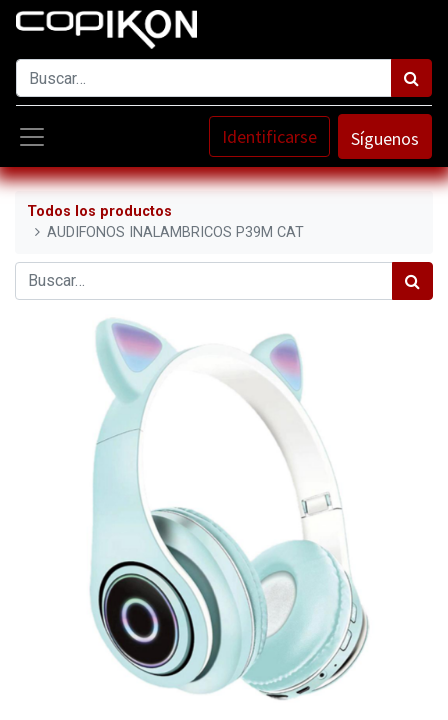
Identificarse (269, 136)
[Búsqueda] (411, 78)
